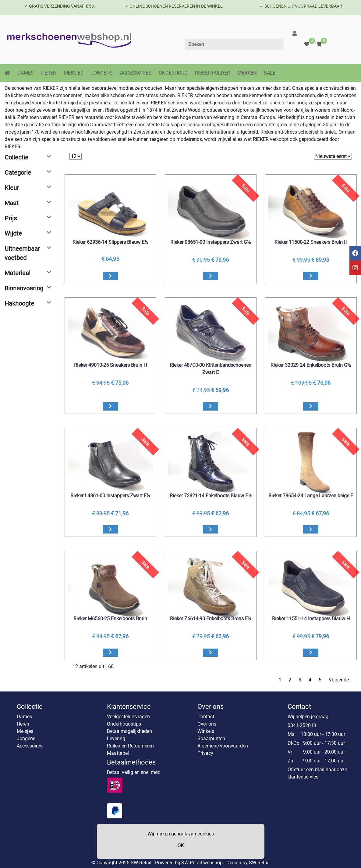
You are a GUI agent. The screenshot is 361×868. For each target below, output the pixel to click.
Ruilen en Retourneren (130, 746)
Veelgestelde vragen (128, 717)
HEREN (49, 73)
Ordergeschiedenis (324, 48)
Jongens (26, 738)
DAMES (26, 73)
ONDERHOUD (173, 73)
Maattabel (118, 753)
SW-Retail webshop (202, 863)
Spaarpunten (211, 738)
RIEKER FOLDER (212, 73)
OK (180, 846)
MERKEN (247, 73)
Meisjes (25, 731)
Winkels (206, 731)
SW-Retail (259, 863)
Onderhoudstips (124, 724)
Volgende (339, 680)
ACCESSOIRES (136, 73)
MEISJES (74, 73)
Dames (24, 717)
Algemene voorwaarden (223, 746)
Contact (206, 717)
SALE (270, 73)
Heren (23, 724)
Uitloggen (315, 55)
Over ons (207, 724)
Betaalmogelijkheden (129, 731)
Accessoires (30, 746)
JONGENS (102, 73)
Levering (116, 738)
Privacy (205, 753)
